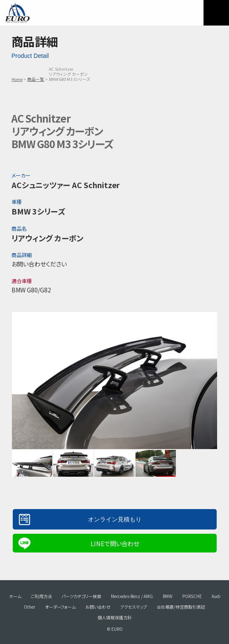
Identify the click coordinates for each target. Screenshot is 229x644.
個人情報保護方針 (115, 617)
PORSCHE (192, 596)
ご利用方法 (41, 596)
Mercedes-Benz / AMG (132, 596)
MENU (216, 13)
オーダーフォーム (60, 607)
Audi (216, 596)
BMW (168, 596)
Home (17, 79)
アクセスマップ (134, 607)
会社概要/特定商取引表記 (181, 607)
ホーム (15, 596)
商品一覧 (36, 79)
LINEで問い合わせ (115, 543)
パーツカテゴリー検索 (81, 596)
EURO (17, 13)
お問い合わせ (98, 607)
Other (30, 607)
